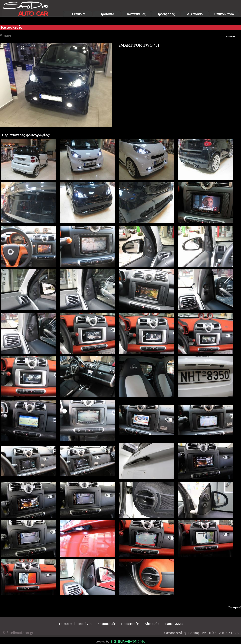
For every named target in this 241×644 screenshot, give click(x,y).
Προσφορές (166, 14)
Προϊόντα (107, 14)
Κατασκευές (136, 14)
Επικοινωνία (224, 14)
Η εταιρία (78, 14)
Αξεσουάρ (195, 14)
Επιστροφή (230, 36)
